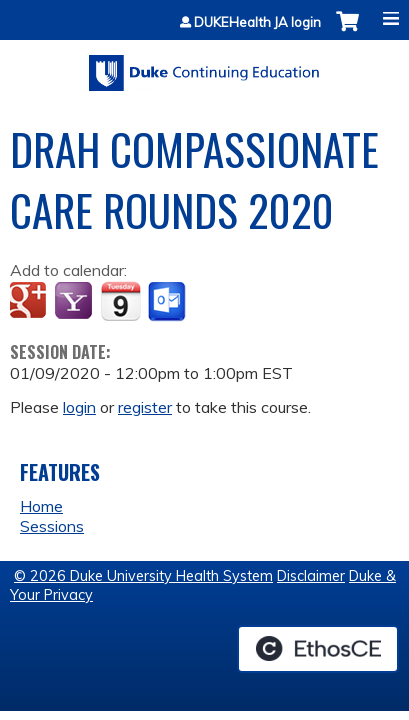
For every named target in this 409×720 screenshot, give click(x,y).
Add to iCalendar (120, 301)
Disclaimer (311, 576)
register (145, 407)
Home (41, 506)
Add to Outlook (168, 302)
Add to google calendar (30, 302)
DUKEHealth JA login (257, 22)
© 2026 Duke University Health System (143, 576)
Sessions (52, 526)
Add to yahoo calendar (75, 302)
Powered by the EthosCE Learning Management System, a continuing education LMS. (318, 649)
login (79, 407)
